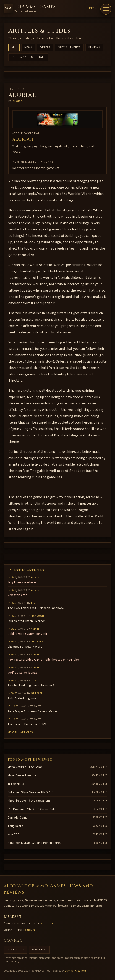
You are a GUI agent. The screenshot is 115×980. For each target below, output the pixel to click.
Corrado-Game (18, 818)
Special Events (69, 47)
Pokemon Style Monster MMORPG (31, 792)
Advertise (39, 950)
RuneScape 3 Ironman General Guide (32, 711)
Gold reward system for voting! (29, 634)
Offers (45, 47)
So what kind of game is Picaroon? (31, 686)
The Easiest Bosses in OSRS (27, 724)
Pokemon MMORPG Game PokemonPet (34, 843)
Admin (35, 577)
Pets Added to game (22, 699)
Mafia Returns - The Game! (25, 767)
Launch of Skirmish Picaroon (27, 621)
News (28, 47)
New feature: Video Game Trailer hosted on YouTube (43, 660)
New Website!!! (18, 595)
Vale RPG (14, 834)
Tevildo (37, 603)
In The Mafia (16, 784)
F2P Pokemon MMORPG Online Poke (32, 809)
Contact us (16, 950)
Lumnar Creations (76, 971)
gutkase (37, 693)
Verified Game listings (22, 673)
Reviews (94, 47)
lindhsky (37, 642)
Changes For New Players (25, 647)
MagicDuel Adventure (22, 775)
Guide (13, 706)
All (14, 47)
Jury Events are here (22, 582)
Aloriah (19, 101)
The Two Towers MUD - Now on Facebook (36, 608)
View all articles (20, 732)
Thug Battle (16, 826)
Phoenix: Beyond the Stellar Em (29, 801)
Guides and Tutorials (28, 57)
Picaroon (37, 616)
